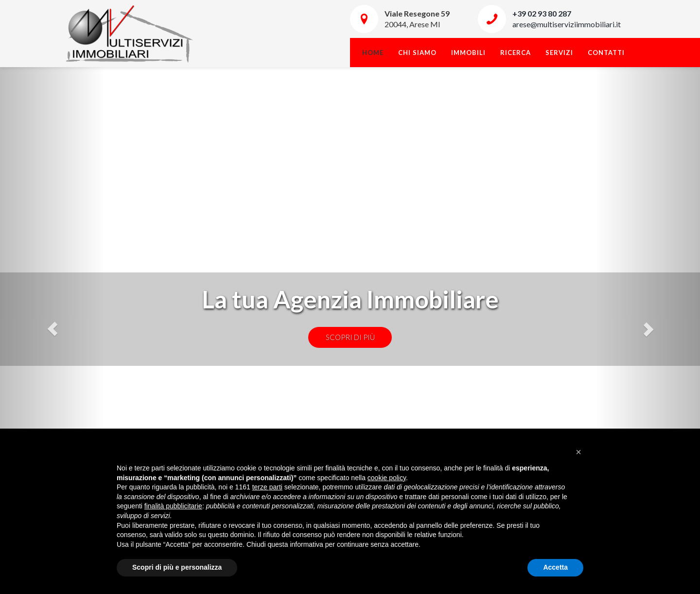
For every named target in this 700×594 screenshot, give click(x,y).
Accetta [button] (555, 567)
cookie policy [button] (387, 478)
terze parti (267, 487)
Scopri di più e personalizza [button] (177, 567)
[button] (578, 452)
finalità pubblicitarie (173, 506)
